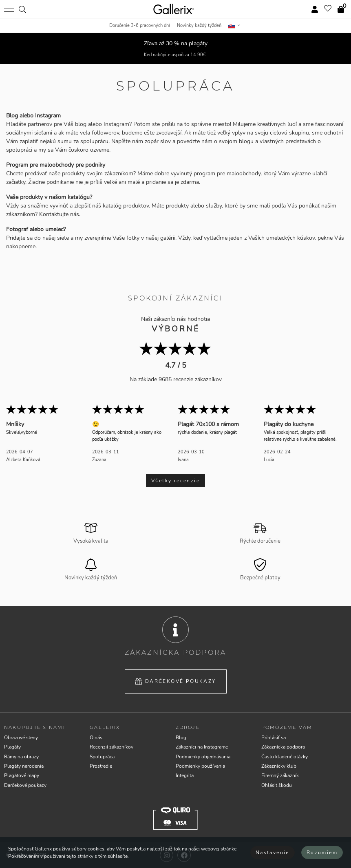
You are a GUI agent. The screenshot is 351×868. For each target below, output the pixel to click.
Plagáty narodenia (24, 766)
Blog (181, 738)
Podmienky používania (200, 766)
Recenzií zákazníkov (111, 747)
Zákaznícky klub (279, 766)
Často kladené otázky (285, 757)
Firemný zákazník (280, 775)
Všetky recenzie (175, 481)
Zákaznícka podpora (283, 747)
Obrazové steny (21, 738)
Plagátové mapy (22, 775)
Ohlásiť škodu (277, 785)
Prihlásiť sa (274, 738)
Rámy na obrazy (21, 757)
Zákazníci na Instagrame (202, 747)
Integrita (185, 775)
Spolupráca (102, 757)
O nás (96, 738)
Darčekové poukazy (175, 682)
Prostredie (101, 766)
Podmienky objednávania (203, 757)
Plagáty (12, 747)
